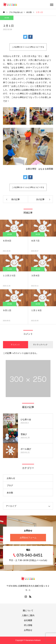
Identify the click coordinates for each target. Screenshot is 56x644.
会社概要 (28, 620)
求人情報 (28, 625)
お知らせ (11, 478)
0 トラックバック (40, 345)
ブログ (10, 485)
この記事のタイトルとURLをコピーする (28, 47)
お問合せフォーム (28, 538)
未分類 (7, 18)
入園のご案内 (28, 615)
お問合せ (28, 630)
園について (28, 611)
